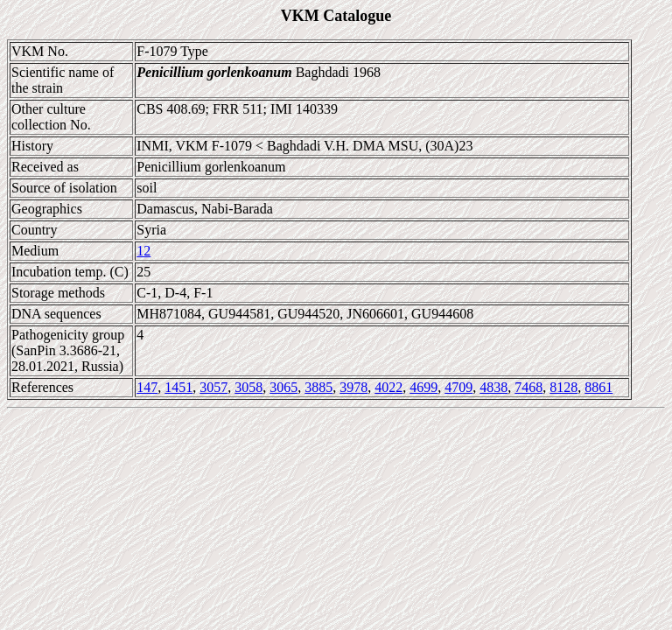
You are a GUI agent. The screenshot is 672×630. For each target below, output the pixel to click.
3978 (353, 387)
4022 (388, 387)
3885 (318, 387)
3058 (248, 387)
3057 (213, 387)
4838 (493, 387)
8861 (598, 387)
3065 (283, 387)
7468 (528, 387)
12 (143, 251)
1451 (178, 387)
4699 (423, 387)
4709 (458, 387)
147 (147, 387)
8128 (563, 387)
